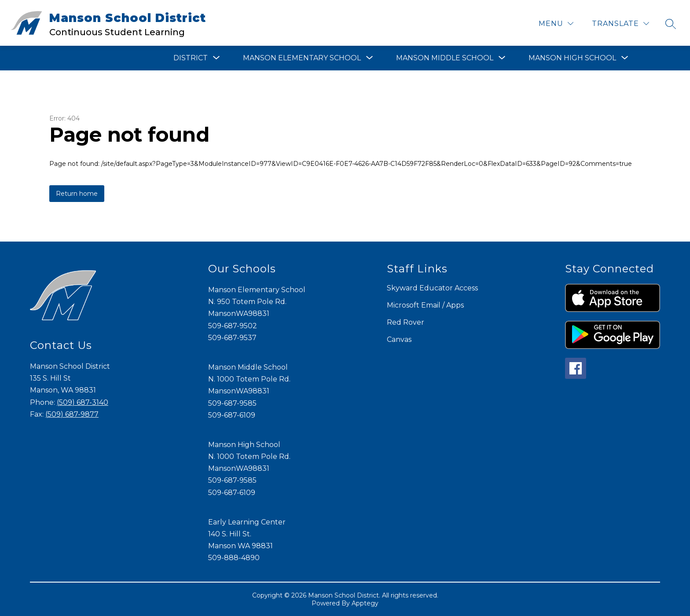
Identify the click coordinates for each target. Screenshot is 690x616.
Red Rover (406, 322)
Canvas (399, 339)
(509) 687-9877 (72, 414)
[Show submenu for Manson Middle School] (445, 58)
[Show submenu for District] (191, 58)
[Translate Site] (620, 24)
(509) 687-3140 (83, 402)
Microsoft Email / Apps (425, 305)
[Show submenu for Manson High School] (572, 58)
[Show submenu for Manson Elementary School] (302, 58)
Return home (77, 194)
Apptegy (365, 603)
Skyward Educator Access (432, 288)
